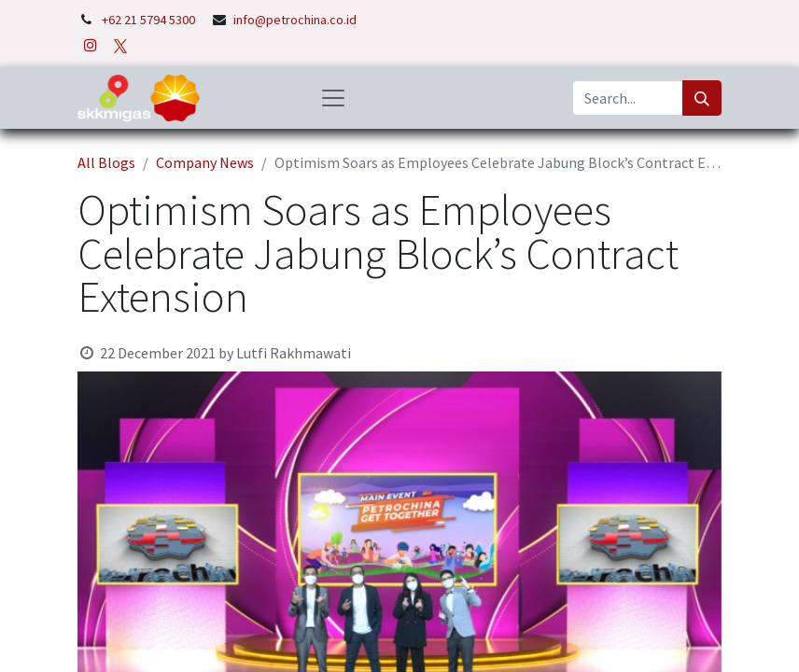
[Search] (702, 98)
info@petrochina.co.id (295, 20)
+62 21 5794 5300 (150, 20)
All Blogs (106, 162)
